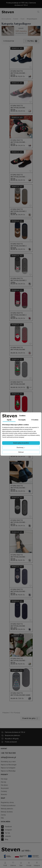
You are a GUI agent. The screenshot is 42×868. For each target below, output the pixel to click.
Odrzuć (21, 452)
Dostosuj (21, 448)
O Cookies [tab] (35, 420)
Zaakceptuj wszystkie (21, 443)
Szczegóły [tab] (22, 420)
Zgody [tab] (9, 420)
